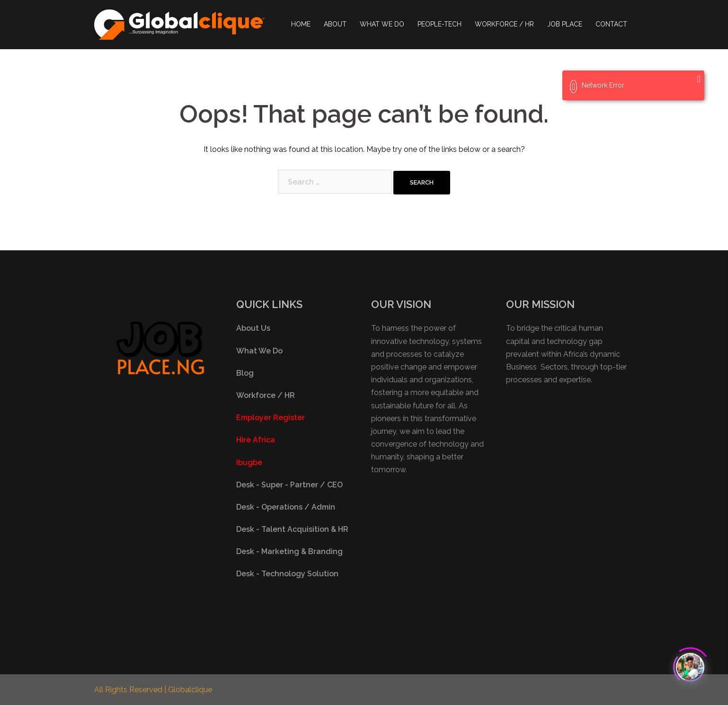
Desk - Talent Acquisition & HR (292, 529)
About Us (253, 328)
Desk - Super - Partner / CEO (289, 485)
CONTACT (611, 24)
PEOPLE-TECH (439, 24)
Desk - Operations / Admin (286, 507)
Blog (245, 373)
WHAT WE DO (382, 24)
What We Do (259, 351)
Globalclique (190, 690)
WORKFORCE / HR (504, 24)
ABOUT (335, 24)
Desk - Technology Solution (287, 574)
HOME (301, 24)
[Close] (699, 79)
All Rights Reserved (129, 690)
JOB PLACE (565, 24)
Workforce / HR (266, 395)
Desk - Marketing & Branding (289, 551)
